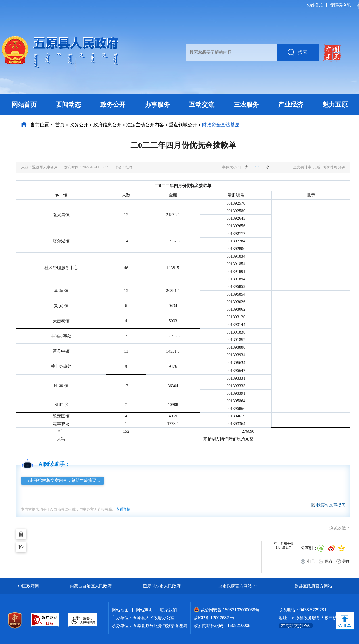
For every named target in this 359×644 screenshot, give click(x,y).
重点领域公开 (183, 125)
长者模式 (314, 5)
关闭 (343, 561)
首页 (60, 125)
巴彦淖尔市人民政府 (162, 586)
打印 (308, 561)
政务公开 (79, 125)
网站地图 (120, 610)
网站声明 (144, 610)
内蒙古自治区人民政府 (91, 586)
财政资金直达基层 (221, 125)
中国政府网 (28, 586)
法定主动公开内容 (145, 125)
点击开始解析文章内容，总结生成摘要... (63, 480)
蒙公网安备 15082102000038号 (227, 610)
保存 (329, 561)
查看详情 (123, 509)
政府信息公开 (107, 125)
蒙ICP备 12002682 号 (214, 618)
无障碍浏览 (340, 5)
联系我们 (169, 610)
